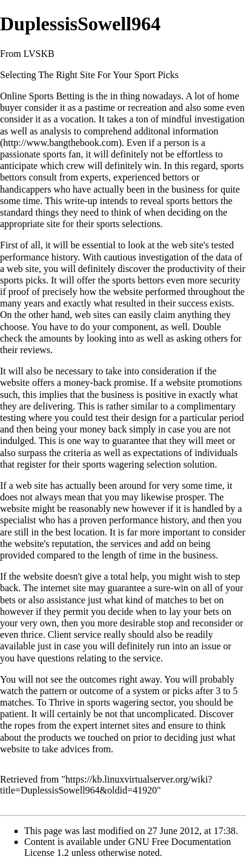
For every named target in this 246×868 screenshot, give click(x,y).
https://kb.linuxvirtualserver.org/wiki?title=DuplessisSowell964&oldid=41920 (106, 785)
